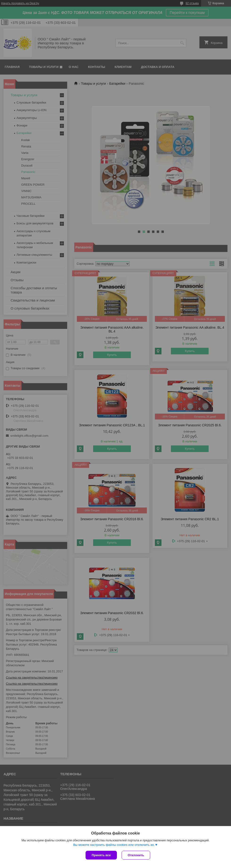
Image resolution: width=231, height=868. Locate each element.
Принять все (101, 855)
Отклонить (136, 855)
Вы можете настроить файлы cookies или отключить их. (114, 845)
